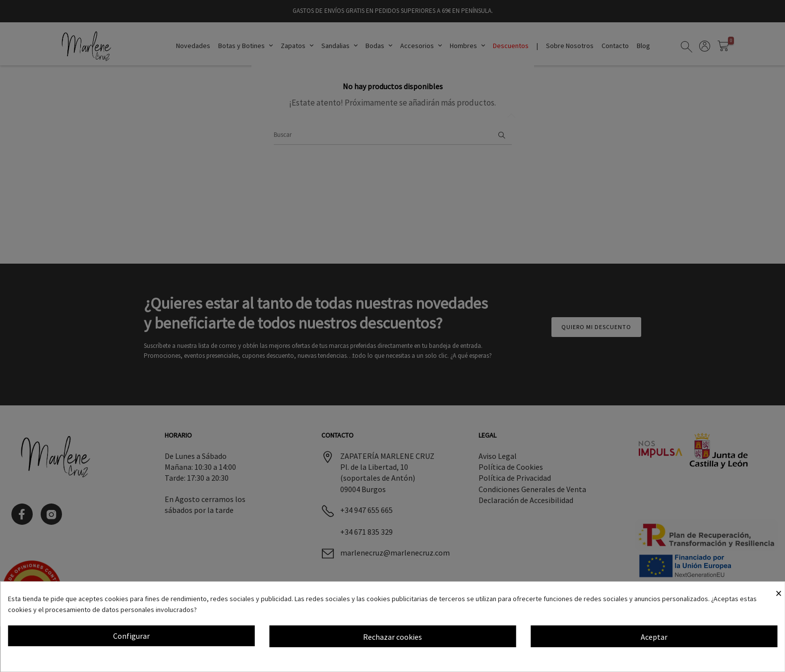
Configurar (131, 636)
